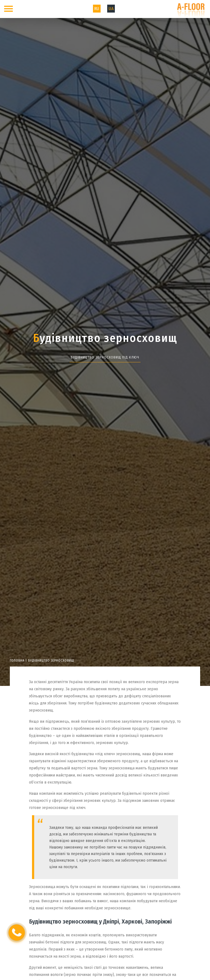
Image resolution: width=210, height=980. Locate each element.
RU (97, 9)
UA (111, 9)
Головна (17, 661)
